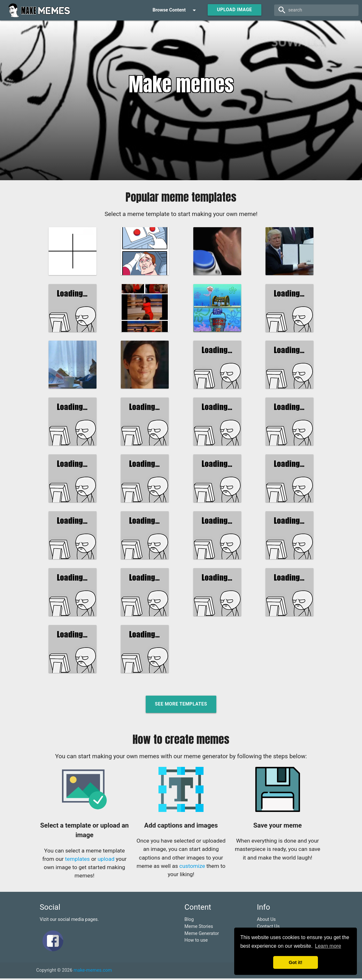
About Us (266, 921)
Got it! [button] (296, 962)
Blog (189, 921)
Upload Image (235, 10)
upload (106, 860)
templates (78, 860)
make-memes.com (93, 972)
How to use (196, 942)
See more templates (181, 706)
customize (192, 867)
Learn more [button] (328, 946)
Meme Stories (199, 928)
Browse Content (175, 10)
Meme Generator (202, 935)
